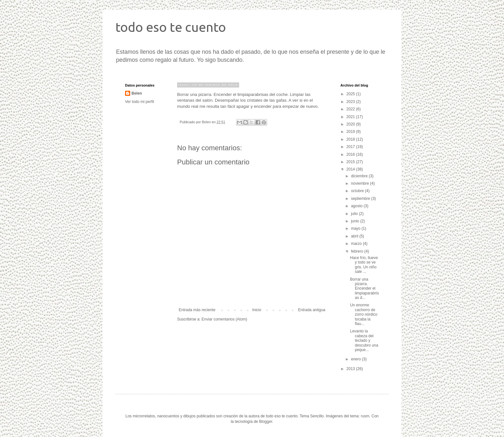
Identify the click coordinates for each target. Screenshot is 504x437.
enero (356, 359)
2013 (351, 369)
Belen (137, 93)
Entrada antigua (312, 310)
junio (356, 221)
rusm (365, 416)
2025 (351, 94)
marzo (357, 244)
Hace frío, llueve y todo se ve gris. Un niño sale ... (364, 265)
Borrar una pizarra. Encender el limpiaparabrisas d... (364, 289)
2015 (351, 162)
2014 (351, 169)
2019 (351, 132)
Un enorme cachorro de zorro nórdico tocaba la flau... (364, 314)
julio (355, 214)
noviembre (360, 183)
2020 (351, 124)
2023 (351, 102)
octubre (358, 191)
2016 (351, 154)
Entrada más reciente (197, 310)
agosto (357, 206)
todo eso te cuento (171, 27)
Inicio (257, 310)
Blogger (266, 422)
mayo (356, 228)
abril (355, 236)
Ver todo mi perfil (139, 102)
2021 (351, 117)
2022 (351, 109)
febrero (358, 251)
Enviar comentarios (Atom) (224, 319)
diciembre (360, 176)
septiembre (361, 199)
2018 (351, 139)
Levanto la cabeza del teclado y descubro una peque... (364, 340)
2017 (351, 147)
